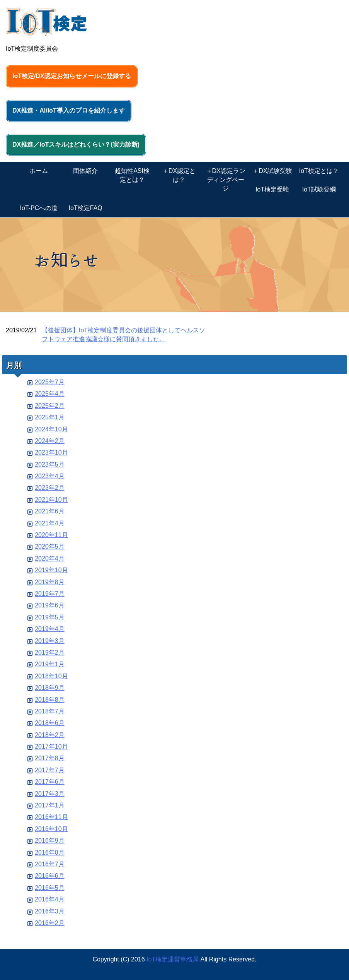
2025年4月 (50, 394)
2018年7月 (50, 711)
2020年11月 (51, 535)
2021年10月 (51, 500)
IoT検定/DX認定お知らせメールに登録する (72, 76)
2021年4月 (50, 523)
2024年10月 (51, 429)
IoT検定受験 (272, 189)
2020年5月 (50, 546)
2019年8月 (50, 582)
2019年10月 (51, 570)
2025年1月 (50, 417)
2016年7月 (50, 864)
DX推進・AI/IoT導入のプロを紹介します (69, 110)
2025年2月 (50, 406)
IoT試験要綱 (319, 189)
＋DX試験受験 (272, 171)
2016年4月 (50, 899)
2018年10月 (51, 676)
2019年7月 (50, 594)
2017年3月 (50, 794)
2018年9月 (50, 688)
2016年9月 (50, 841)
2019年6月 (50, 605)
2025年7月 (50, 382)
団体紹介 (85, 171)
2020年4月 (50, 558)
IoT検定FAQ (86, 208)
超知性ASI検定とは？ (132, 175)
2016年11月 (51, 817)
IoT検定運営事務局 (173, 959)
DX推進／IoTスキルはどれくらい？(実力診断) (76, 145)
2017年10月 (51, 747)
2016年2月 (50, 923)
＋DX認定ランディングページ (226, 180)
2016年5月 (50, 888)
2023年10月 (51, 452)
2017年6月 (50, 782)
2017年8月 (50, 758)
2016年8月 (50, 853)
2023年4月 (50, 476)
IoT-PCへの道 (39, 208)
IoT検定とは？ (319, 171)
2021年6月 (50, 511)
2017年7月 (50, 770)
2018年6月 (50, 723)
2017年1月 (50, 805)
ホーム (39, 171)
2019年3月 (50, 641)
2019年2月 (50, 652)
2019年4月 (50, 629)
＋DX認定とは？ (179, 175)
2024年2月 (50, 441)
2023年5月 (50, 464)
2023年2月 (50, 488)
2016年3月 (50, 911)
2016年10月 (51, 829)
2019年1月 (50, 664)
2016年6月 (50, 876)
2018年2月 (50, 735)
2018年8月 (50, 700)
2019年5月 (50, 617)
